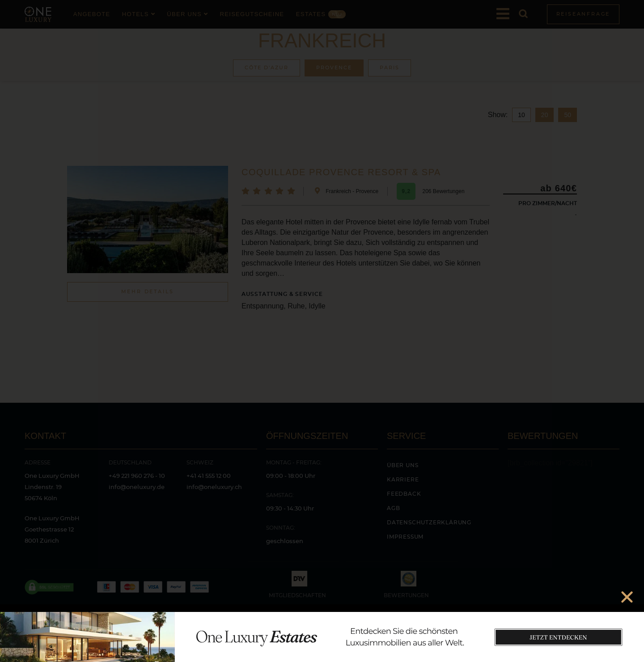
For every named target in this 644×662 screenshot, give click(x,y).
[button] (627, 597)
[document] (322, 331)
